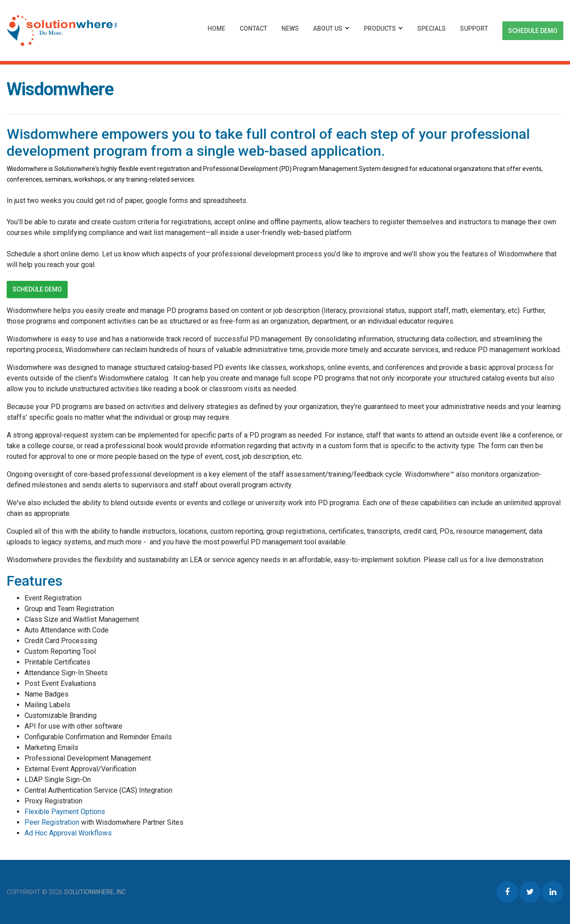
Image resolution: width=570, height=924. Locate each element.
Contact (253, 28)
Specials (432, 28)
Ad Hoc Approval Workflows (68, 833)
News (290, 28)
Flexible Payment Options (65, 812)
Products (380, 28)
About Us (328, 28)
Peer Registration (52, 822)
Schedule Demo (533, 31)
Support (474, 28)
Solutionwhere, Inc (95, 892)
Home (216, 28)
